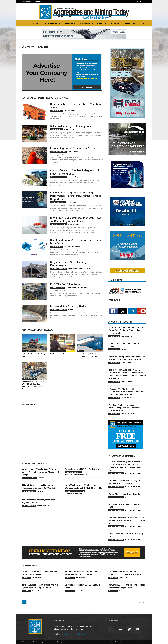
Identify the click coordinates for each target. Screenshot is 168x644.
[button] (143, 23)
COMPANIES (87, 23)
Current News (26, 578)
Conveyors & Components (59, 177)
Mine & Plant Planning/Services (75, 491)
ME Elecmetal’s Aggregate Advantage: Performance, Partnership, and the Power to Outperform (76, 196)
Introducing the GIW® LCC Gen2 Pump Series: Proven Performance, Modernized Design (40, 472)
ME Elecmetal (71, 202)
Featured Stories (114, 336)
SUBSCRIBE (114, 23)
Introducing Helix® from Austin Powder (73, 148)
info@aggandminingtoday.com (75, 634)
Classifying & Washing (57, 288)
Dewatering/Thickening (29, 478)
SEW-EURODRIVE (73, 224)
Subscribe (132, 642)
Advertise (123, 642)
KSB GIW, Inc (42, 478)
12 (43, 602)
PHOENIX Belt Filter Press (65, 284)
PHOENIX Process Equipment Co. (76, 287)
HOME (36, 23)
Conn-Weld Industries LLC (73, 246)
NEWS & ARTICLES (51, 23)
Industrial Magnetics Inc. (77, 177)
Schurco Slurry (69, 129)
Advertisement (27, 2)
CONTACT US (129, 23)
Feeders (80, 351)
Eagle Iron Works (43, 506)
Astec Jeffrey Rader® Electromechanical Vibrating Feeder (89, 356)
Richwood (71, 310)
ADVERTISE (101, 23)
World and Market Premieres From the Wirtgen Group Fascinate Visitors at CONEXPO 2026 (126, 408)
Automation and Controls (59, 152)
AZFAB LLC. (41, 491)
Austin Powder (73, 151)
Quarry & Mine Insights (116, 473)
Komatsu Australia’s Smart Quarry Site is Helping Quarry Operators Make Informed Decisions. (127, 520)
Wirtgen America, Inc (128, 414)
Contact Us (37, 2)
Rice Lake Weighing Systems (75, 493)
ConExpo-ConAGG (126, 381)
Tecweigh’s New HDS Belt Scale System (83, 469)
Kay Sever (124, 349)
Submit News (104, 642)
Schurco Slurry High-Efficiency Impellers (73, 126)
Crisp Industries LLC (71, 110)
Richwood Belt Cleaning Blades (68, 306)
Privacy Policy (142, 642)
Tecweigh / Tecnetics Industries (76, 474)
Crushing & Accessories (58, 202)
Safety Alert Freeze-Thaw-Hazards (124, 494)
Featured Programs (57, 111)
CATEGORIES (70, 23)
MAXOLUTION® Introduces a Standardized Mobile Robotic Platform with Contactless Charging (126, 392)
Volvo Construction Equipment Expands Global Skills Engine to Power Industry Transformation (126, 330)
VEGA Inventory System (59, 354)
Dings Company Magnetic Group (79, 269)
